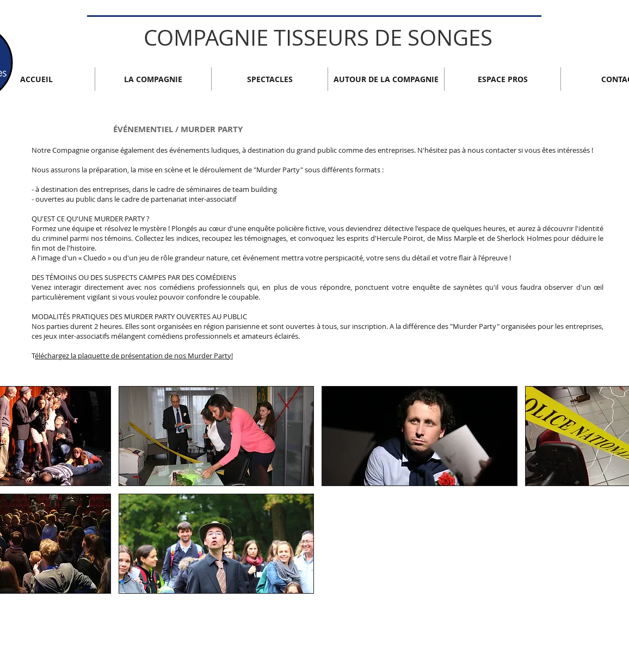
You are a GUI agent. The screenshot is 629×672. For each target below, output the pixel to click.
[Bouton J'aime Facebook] (542, 626)
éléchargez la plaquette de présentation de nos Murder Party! (134, 356)
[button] (217, 544)
